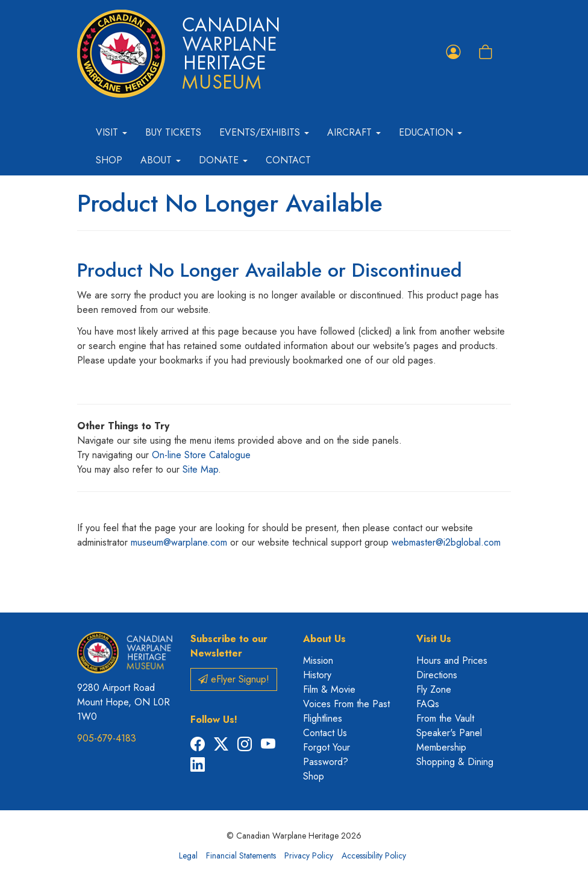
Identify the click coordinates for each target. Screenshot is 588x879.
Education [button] (430, 132)
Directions (437, 675)
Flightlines (323, 718)
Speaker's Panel (449, 733)
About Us (324, 639)
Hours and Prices (452, 660)
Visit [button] (111, 132)
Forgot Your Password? (327, 755)
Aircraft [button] (354, 132)
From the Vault (445, 718)
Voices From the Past (346, 704)
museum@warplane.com (179, 542)
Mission (318, 660)
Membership (441, 747)
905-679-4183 (107, 738)
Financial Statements (241, 855)
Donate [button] (223, 160)
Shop (109, 160)
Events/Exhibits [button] (264, 132)
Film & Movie (329, 689)
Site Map (200, 469)
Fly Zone (434, 689)
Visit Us (434, 639)
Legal (188, 855)
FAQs (428, 704)
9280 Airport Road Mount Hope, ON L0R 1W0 (124, 702)
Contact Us (325, 733)
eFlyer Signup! (234, 679)
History (317, 675)
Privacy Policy (309, 855)
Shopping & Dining (455, 762)
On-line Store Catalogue (201, 455)
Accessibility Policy (374, 855)
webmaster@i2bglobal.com (446, 542)
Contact (288, 160)
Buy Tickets (173, 132)
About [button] (161, 160)
